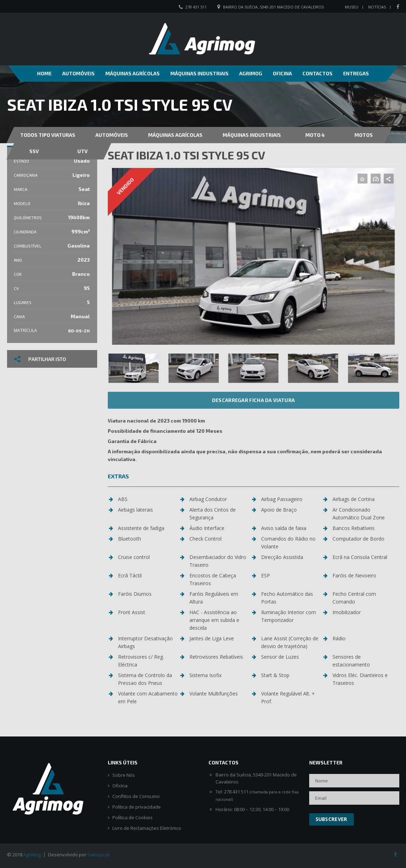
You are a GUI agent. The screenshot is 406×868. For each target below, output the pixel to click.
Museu (352, 7)
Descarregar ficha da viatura (253, 400)
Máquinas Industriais (199, 73)
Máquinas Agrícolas (133, 73)
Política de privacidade (137, 807)
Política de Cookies (133, 818)
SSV (34, 151)
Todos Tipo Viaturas (48, 135)
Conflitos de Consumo (136, 796)
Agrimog (251, 73)
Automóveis (78, 73)
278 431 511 (196, 7)
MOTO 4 (315, 135)
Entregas (356, 73)
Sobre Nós (124, 775)
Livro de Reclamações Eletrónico (147, 828)
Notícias (377, 7)
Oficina (282, 73)
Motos (364, 135)
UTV (83, 151)
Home (44, 73)
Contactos (317, 73)
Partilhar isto (40, 359)
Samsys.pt (98, 855)
